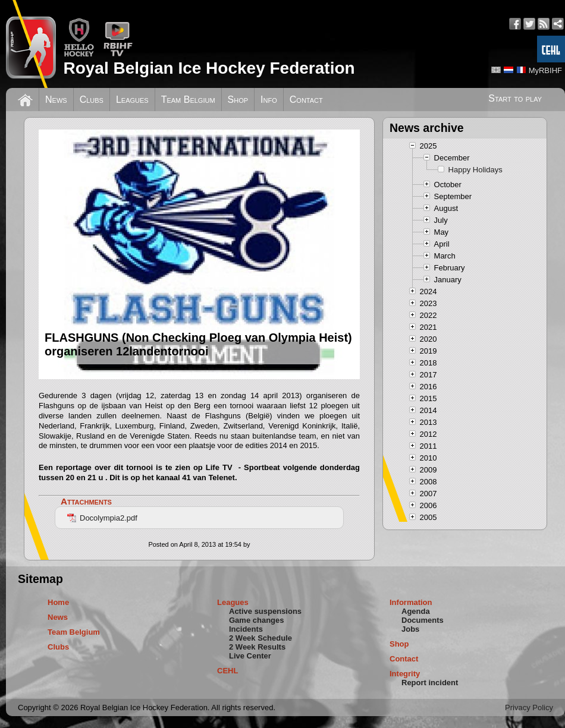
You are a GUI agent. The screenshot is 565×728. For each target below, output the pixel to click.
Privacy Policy (529, 707)
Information (411, 602)
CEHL (227, 671)
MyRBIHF (545, 70)
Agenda (416, 611)
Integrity (405, 674)
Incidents (246, 629)
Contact (306, 100)
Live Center (250, 656)
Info (269, 100)
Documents (423, 620)
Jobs (410, 629)
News (56, 100)
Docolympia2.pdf (102, 518)
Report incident (430, 683)
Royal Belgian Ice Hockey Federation (209, 68)
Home (58, 602)
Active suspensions (265, 611)
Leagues (132, 100)
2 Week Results (257, 647)
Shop (238, 100)
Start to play (515, 98)
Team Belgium (188, 100)
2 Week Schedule (260, 638)
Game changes (257, 620)
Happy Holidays (475, 170)
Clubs (92, 100)
